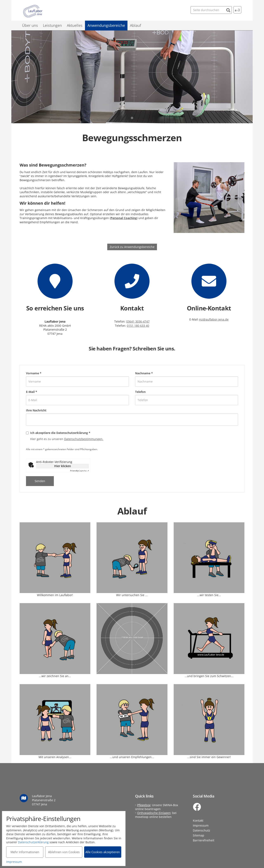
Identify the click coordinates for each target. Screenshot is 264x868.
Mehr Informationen (25, 852)
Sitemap (199, 835)
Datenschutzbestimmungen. (84, 439)
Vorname (34, 373)
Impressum (201, 825)
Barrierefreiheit (204, 840)
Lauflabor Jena (33, 11)
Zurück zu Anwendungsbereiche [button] (132, 247)
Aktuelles (75, 25)
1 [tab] (132, 118)
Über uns (30, 25)
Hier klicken (63, 466)
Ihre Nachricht (36, 410)
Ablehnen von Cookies (64, 852)
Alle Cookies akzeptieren (103, 852)
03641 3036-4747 (138, 321)
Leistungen (52, 25)
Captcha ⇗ (80, 471)
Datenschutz (202, 830)
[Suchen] (228, 10)
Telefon (140, 392)
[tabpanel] (132, 77)
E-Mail (32, 392)
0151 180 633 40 (138, 326)
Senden (40, 481)
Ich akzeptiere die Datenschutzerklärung (60, 433)
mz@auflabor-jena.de (214, 319)
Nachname (144, 373)
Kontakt (198, 820)
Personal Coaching (124, 218)
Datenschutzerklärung (34, 842)
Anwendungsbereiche (106, 25)
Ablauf (136, 25)
